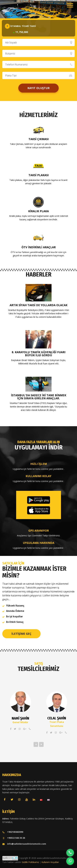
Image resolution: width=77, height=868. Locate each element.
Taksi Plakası (39, 175)
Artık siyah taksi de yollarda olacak (38, 305)
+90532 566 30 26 (14, 838)
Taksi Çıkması (39, 139)
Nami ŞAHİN (20, 718)
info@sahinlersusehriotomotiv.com (24, 844)
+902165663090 (13, 832)
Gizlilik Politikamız (30, 862)
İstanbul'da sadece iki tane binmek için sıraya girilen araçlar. (39, 397)
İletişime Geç (21, 634)
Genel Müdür (20, 722)
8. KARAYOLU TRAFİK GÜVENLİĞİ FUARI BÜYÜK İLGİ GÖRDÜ (39, 354)
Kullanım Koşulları (50, 862)
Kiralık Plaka (38, 211)
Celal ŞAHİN (57, 718)
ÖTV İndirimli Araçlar (39, 247)
